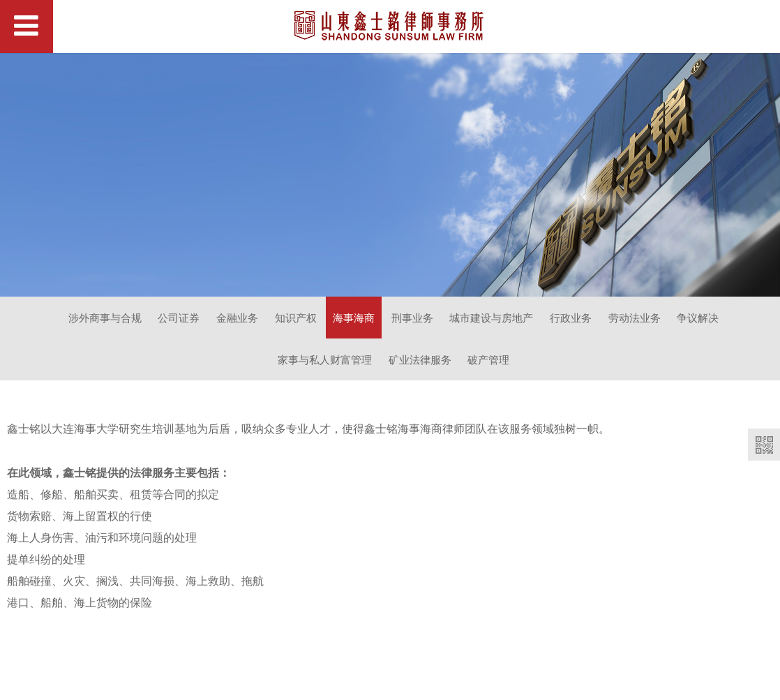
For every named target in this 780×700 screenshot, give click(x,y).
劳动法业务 (635, 318)
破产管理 (488, 359)
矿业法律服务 (420, 359)
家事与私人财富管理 (325, 359)
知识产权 (296, 318)
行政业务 (571, 318)
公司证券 (179, 318)
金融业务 (237, 318)
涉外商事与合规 (105, 318)
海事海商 (354, 318)
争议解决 (698, 318)
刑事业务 (412, 318)
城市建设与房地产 (491, 318)
